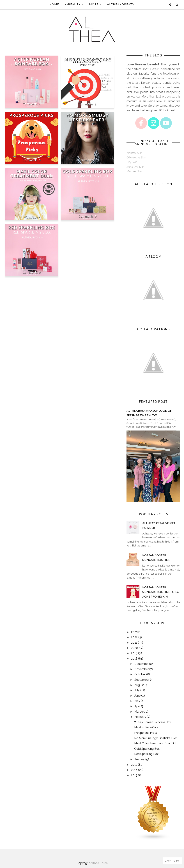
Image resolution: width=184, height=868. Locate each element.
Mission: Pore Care (88, 59)
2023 (134, 632)
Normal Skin (134, 153)
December (141, 664)
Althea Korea (99, 863)
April (137, 706)
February (140, 717)
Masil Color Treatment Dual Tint (32, 176)
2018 (134, 659)
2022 (134, 637)
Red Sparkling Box (32, 228)
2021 (134, 643)
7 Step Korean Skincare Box (32, 61)
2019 (134, 653)
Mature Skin (134, 171)
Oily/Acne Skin (136, 157)
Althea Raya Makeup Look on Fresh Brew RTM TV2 (149, 413)
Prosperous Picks (32, 115)
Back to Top (173, 861)
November (142, 669)
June (137, 696)
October (140, 674)
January (140, 759)
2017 (134, 765)
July (137, 690)
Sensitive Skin (135, 167)
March (139, 712)
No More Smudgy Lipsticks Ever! (88, 118)
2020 (134, 648)
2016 (134, 770)
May (137, 701)
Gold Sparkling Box (87, 171)
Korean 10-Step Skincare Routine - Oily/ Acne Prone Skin (161, 592)
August (139, 685)
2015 (134, 775)
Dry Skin (132, 162)
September (142, 680)
